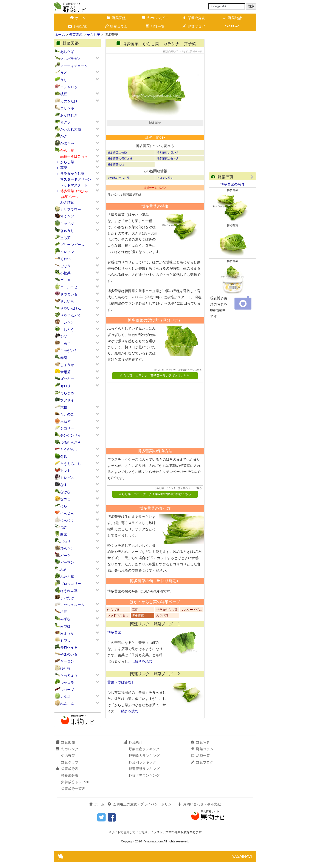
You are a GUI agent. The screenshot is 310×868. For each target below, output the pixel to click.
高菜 (64, 168)
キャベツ (67, 224)
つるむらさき (71, 442)
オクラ (65, 122)
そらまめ (67, 393)
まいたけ (67, 598)
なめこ (65, 499)
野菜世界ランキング (144, 781)
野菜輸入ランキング (144, 762)
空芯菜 (65, 238)
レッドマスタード (74, 185)
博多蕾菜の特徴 (117, 167)
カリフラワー (71, 209)
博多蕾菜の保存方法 (120, 173)
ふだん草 (67, 577)
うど (64, 73)
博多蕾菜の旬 (116, 179)
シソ (64, 337)
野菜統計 (232, 18)
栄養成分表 (194, 18)
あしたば (67, 52)
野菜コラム (116, 27)
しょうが (67, 365)
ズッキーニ (69, 379)
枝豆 (64, 94)
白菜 (64, 534)
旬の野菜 (68, 762)
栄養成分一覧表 (73, 795)
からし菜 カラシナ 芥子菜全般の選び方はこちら (155, 390)
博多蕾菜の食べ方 (168, 173)
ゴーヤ (65, 280)
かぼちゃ (67, 143)
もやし (65, 640)
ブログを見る (165, 192)
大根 (64, 407)
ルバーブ (67, 690)
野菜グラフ (70, 768)
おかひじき (69, 115)
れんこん (67, 704)
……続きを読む (140, 676)
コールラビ (69, 287)
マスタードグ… (191, 624)
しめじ (65, 344)
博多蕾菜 (138, 630)
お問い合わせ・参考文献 (199, 810)
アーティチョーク (74, 66)
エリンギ (67, 108)
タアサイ (67, 400)
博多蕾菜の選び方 (168, 167)
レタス (65, 697)
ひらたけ (67, 548)
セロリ (65, 386)
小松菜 (65, 273)
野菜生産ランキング (144, 755)
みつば (65, 626)
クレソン (67, 252)
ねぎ (64, 527)
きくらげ (67, 217)
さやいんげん (71, 308)
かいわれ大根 (71, 129)
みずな (65, 619)
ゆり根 (65, 668)
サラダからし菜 (72, 174)
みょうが (67, 633)
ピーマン (67, 562)
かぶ (64, 136)
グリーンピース (72, 245)
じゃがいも (69, 351)
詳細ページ (70, 197)
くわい (65, 259)
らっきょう (69, 676)
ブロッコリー (71, 584)
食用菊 (65, 372)
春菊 (64, 358)
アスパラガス (71, 59)
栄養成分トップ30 (75, 788)
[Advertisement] (153, 428)
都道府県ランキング (144, 775)
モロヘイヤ (69, 647)
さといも (67, 301)
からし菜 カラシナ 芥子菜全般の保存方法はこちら (155, 508)
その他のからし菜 (118, 192)
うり (64, 80)
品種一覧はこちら (74, 156)
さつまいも (69, 294)
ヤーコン (67, 661)
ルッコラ (67, 683)
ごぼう (65, 266)
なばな (65, 492)
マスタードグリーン (76, 179)
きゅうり (67, 231)
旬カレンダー (155, 18)
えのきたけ (69, 101)
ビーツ (65, 556)
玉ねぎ (65, 421)
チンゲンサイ (71, 435)
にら (64, 506)
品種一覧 (155, 27)
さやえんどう (71, 315)
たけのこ (67, 414)
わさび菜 (67, 202)
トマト (65, 471)
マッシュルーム (72, 605)
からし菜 (93, 35)
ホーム (78, 18)
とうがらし (69, 450)
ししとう (67, 330)
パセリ (65, 541)
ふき (64, 570)
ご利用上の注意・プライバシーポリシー (141, 810)
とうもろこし (71, 464)
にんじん (67, 513)
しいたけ (67, 323)
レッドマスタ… (118, 630)
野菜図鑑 (116, 18)
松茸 (64, 612)
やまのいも (69, 654)
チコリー (67, 428)
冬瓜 (64, 457)
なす (64, 485)
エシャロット (71, 87)
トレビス (67, 478)
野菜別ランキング (142, 768)
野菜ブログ (194, 27)
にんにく (67, 520)
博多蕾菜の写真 (232, 184)
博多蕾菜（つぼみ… (76, 191)
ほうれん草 (69, 591)
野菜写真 (78, 27)
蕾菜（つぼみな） (121, 697)
